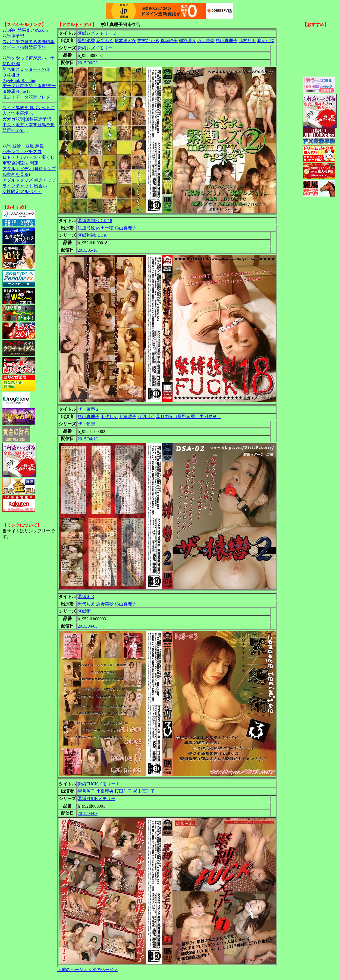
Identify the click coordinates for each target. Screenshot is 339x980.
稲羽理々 (187, 41)
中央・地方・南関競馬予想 (29, 125)
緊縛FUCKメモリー (97, 799)
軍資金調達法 (15, 163)
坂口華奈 (206, 41)
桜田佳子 (123, 791)
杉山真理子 (227, 41)
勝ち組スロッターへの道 (26, 69)
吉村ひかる (148, 41)
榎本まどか (125, 41)
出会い (40, 186)
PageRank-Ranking (19, 80)
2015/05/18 (88, 250)
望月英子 (86, 791)
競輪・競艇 (23, 146)
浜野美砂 (105, 604)
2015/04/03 (88, 626)
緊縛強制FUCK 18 (95, 221)
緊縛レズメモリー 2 (97, 33)
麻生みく (105, 41)
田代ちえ (109, 417)
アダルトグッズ (18, 180)
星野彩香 (86, 41)
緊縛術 (84, 611)
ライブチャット (18, 186)
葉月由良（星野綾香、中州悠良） (189, 417)
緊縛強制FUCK (92, 235)
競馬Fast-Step (15, 130)
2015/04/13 (88, 439)
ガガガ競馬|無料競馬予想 (27, 119)
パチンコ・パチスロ (22, 152)
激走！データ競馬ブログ (26, 97)
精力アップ (45, 180)
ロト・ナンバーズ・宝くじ (29, 157)
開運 (34, 163)
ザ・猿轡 (86, 424)
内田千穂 (105, 228)
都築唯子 (169, 41)
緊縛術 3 (86, 597)
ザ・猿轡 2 (88, 409)
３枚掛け (11, 75)
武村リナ (247, 41)
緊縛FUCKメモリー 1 (98, 784)
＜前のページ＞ (73, 970)
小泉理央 (105, 791)
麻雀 (39, 146)
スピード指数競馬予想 (24, 47)
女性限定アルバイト (22, 192)
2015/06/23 (88, 63)
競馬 (7, 146)
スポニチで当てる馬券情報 (29, 42)
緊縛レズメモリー (95, 48)
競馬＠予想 (13, 36)
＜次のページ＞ (103, 970)
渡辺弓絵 (266, 41)
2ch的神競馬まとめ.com (25, 30)
